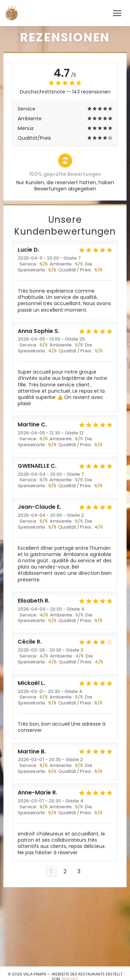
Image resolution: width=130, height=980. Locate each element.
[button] (117, 13)
